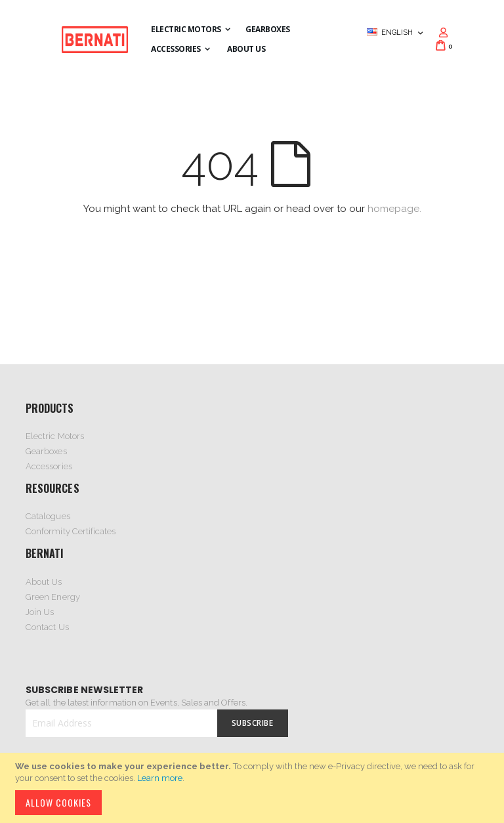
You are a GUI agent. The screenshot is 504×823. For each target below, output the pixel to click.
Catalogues (48, 516)
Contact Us (47, 627)
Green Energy (53, 597)
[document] (254, 788)
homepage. (394, 209)
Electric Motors (55, 436)
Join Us (40, 612)
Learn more (160, 778)
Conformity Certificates (71, 531)
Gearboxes (46, 451)
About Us (44, 582)
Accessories (49, 466)
